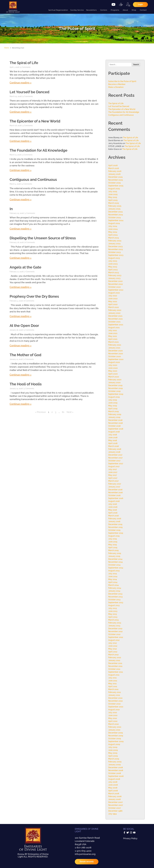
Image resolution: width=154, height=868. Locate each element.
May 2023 (113, 267)
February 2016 (115, 519)
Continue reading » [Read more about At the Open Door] (21, 346)
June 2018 (113, 437)
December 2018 (115, 420)
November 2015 (115, 527)
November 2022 (116, 284)
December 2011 (115, 663)
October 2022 (114, 287)
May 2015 (113, 545)
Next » (70, 412)
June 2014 (113, 576)
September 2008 (116, 776)
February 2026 (115, 171)
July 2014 (113, 574)
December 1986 (115, 811)
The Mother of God (25, 355)
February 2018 (115, 449)
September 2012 (116, 637)
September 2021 (116, 325)
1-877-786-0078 (83, 848)
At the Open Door (24, 326)
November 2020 (116, 354)
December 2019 (115, 385)
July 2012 (113, 643)
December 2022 (115, 281)
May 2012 (113, 649)
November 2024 (116, 215)
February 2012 (115, 657)
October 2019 (114, 391)
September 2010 (116, 707)
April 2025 (113, 200)
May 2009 (113, 753)
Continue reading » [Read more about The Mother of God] (21, 375)
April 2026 (113, 165)
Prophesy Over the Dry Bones (34, 296)
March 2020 (114, 377)
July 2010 (113, 712)
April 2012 (113, 652)
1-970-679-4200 (83, 851)
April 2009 (113, 756)
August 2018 (114, 432)
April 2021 (113, 339)
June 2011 (113, 681)
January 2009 (114, 765)
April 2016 (113, 513)
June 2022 (113, 299)
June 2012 (113, 646)
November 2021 (115, 319)
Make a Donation (116, 87)
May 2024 (113, 232)
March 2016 (114, 516)
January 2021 (114, 348)
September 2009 (116, 741)
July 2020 (113, 365)
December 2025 (115, 177)
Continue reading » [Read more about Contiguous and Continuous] (21, 199)
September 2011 (116, 672)
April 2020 (113, 374)
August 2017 (114, 466)
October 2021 (114, 322)
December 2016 (115, 490)
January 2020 (114, 383)
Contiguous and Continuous (33, 180)
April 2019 (113, 409)
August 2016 (114, 501)
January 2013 (114, 626)
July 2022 (113, 296)
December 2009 (115, 733)
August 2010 (114, 710)
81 (63, 412)
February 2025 (115, 206)
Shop (135, 10)
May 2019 (113, 406)
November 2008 (116, 770)
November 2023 (116, 249)
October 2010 (114, 704)
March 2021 (113, 342)
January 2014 (114, 591)
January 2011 (114, 695)
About (126, 10)
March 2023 (114, 273)
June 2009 (113, 750)
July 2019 (113, 400)
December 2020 (115, 351)
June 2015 (113, 542)
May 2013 (113, 614)
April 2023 (113, 270)
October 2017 (114, 461)
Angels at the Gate (25, 267)
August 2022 (114, 293)
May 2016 (113, 510)
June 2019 (113, 403)
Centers (104, 10)
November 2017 (115, 458)
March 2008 (114, 794)
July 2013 (113, 608)
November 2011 (115, 666)
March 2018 (114, 446)
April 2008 (113, 791)
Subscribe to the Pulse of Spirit (122, 81)
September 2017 (116, 464)
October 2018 (114, 426)
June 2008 (113, 785)
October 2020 (115, 356)
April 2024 (113, 235)
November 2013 (115, 597)
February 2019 (115, 414)
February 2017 (115, 484)
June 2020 (113, 368)
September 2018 (116, 429)
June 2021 (113, 333)
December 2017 (115, 455)
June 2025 (113, 194)
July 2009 (113, 747)
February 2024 (115, 241)
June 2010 (113, 715)
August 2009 (114, 744)
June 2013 (113, 611)
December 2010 (115, 698)
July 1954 (112, 814)
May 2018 (113, 440)
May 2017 (113, 475)
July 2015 (113, 539)
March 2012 (113, 655)
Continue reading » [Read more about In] (21, 229)
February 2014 (115, 588)
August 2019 (114, 397)
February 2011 (115, 692)
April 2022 (113, 304)
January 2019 (114, 417)
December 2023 (115, 246)
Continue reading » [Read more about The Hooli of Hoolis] (21, 404)
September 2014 (116, 568)
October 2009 (115, 739)
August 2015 (114, 536)
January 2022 (114, 313)
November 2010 (115, 701)
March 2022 (114, 307)
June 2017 (113, 472)
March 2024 (114, 238)
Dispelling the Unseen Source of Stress (43, 238)
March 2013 (113, 620)
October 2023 (114, 252)
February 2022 (115, 310)
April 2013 (113, 617)
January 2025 (114, 209)
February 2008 (115, 796)
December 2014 (115, 559)
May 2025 (113, 197)
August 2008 (114, 779)
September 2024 (116, 220)
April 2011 (113, 686)
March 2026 (114, 168)
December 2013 (115, 594)
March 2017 (113, 481)
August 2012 (114, 640)
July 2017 (113, 469)
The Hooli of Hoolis (26, 384)
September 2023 (116, 255)
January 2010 (114, 730)
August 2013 (114, 605)
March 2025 (114, 203)
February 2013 (115, 623)
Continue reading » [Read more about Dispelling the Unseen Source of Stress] (21, 258)
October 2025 (114, 183)
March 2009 (114, 759)
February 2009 (115, 762)
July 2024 (113, 226)
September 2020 (116, 359)
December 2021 (115, 316)
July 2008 (113, 782)
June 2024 (113, 229)
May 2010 (113, 718)
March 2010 (114, 724)
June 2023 (113, 264)
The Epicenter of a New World (35, 121)
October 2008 (115, 773)
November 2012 (115, 631)
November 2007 (116, 805)
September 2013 (116, 602)
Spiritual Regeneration (58, 10)
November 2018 (115, 423)
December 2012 (115, 629)
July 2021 (113, 330)
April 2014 (113, 582)
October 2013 (114, 600)
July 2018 (113, 435)
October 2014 (114, 565)
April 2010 (113, 721)
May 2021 (113, 336)
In (11, 209)
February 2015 (115, 553)
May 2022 (113, 301)
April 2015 (113, 547)
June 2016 (113, 507)
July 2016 (113, 504)
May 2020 (113, 371)
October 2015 (114, 530)
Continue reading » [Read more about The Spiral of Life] (21, 83)
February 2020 (115, 380)
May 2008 (113, 788)
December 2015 (115, 524)
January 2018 (114, 452)
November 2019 (115, 388)
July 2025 (113, 191)
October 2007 (115, 808)
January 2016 (114, 521)
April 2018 (113, 443)
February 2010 (115, 727)
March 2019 (113, 411)
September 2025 (116, 186)
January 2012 (114, 660)
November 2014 (115, 562)
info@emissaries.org (85, 854)
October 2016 (114, 495)
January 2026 (114, 174)
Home (7, 48)
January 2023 (114, 278)
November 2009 (116, 736)
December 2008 (116, 767)
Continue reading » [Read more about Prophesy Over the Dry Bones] (21, 316)
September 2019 (116, 394)
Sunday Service (77, 10)
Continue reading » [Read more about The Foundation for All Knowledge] (21, 170)
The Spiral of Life (24, 63)
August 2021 (114, 328)
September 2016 (116, 498)
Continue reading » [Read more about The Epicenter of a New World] (21, 141)
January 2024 (114, 244)
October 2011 (114, 669)
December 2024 (115, 212)
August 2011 (114, 675)
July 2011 (112, 678)
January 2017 (114, 487)
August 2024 (114, 223)
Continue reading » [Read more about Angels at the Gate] (21, 287)
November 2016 (115, 492)
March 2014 (113, 585)
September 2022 (116, 290)
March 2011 (113, 689)
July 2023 (113, 261)
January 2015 (114, 556)
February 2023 (115, 275)
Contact (144, 10)
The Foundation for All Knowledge (38, 150)
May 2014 (113, 579)
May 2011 (112, 684)
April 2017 (113, 478)
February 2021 (115, 345)
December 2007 (115, 802)
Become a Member (117, 84)
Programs (115, 10)
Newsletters (92, 10)
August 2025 (114, 189)
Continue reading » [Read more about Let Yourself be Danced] (21, 112)
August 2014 (114, 571)
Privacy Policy (130, 838)
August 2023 (114, 258)
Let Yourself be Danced (29, 92)
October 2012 (114, 634)
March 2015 (113, 550)
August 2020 (114, 362)
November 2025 (116, 180)
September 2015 (116, 533)
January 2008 (114, 799)
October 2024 (114, 218)
